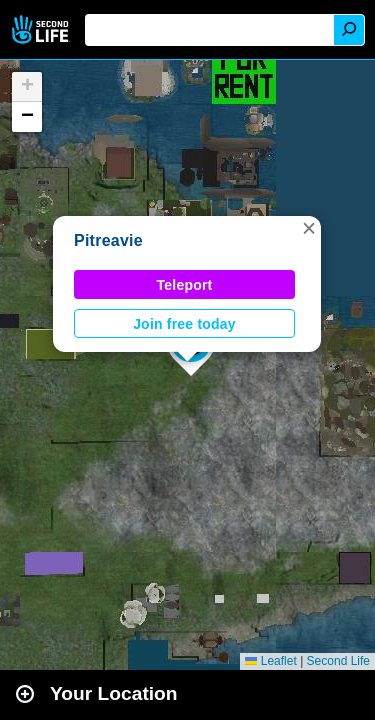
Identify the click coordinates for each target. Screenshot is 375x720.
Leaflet (270, 661)
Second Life (42, 29)
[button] (309, 228)
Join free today (184, 324)
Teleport (185, 285)
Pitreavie (108, 240)
